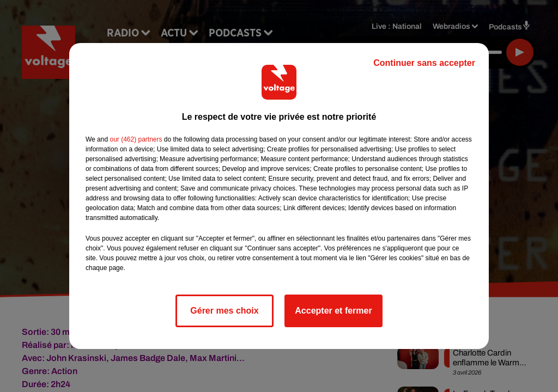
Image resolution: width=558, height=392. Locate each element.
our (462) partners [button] (136, 139)
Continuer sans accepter (424, 63)
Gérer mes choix (224, 311)
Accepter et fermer (333, 311)
